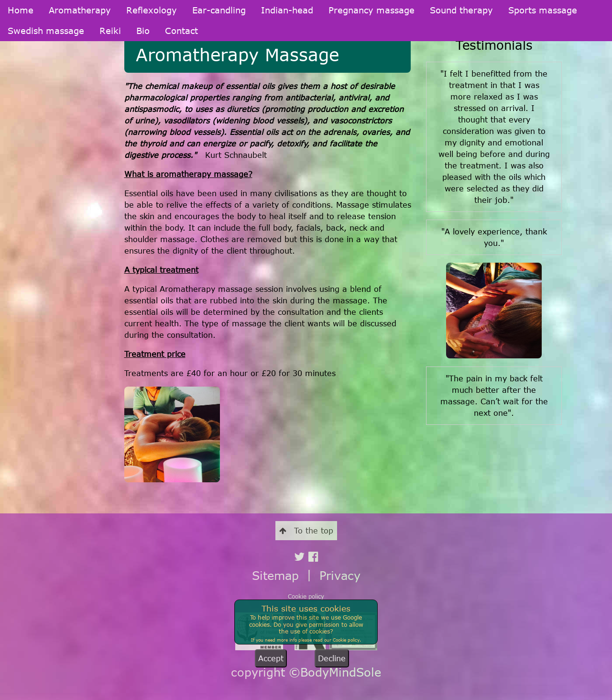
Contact (181, 31)
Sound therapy (461, 10)
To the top (306, 531)
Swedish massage (46, 31)
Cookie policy (306, 596)
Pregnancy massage (372, 10)
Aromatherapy (80, 10)
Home (21, 10)
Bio (143, 31)
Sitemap (275, 575)
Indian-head (287, 10)
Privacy (340, 575)
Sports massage (543, 10)
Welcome (22, 82)
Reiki (110, 31)
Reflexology (152, 10)
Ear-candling (219, 10)
